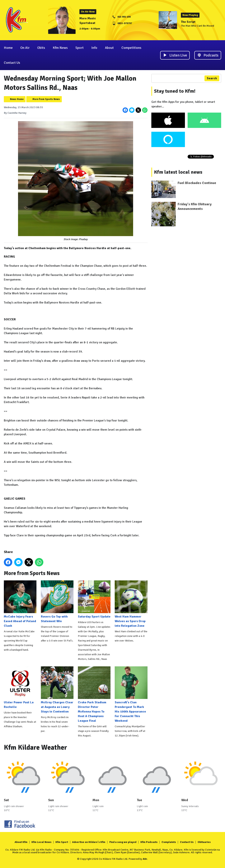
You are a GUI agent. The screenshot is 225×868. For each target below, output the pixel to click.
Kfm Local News (41, 842)
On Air (25, 48)
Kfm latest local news (178, 172)
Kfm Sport (62, 842)
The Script (188, 22)
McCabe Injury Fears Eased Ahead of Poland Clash (20, 604)
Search (212, 78)
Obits (41, 48)
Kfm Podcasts (149, 842)
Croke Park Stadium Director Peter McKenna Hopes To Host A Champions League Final (94, 695)
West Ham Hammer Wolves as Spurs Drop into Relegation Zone (131, 604)
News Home (17, 99)
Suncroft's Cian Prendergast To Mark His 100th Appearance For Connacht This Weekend (131, 695)
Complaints (169, 842)
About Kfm (21, 842)
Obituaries (204, 842)
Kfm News (60, 48)
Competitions (131, 48)
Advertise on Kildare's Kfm (89, 842)
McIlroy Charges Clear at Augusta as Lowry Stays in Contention (57, 690)
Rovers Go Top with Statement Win (57, 602)
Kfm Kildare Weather (35, 747)
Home (8, 48)
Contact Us (12, 63)
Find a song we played (123, 842)
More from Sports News (46, 99)
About (109, 48)
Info (94, 48)
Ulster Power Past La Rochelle (20, 688)
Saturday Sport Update (94, 599)
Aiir (145, 859)
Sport (80, 48)
